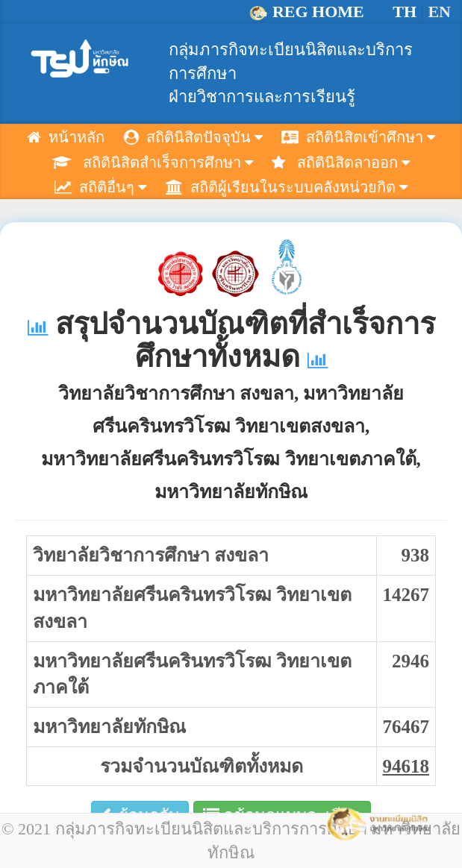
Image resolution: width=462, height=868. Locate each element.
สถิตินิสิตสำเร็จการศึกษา (153, 163)
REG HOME (309, 12)
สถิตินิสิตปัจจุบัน (193, 137)
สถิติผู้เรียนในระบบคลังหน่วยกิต (287, 187)
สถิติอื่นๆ (100, 187)
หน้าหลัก (66, 137)
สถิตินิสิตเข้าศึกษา (358, 137)
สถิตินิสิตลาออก (341, 163)
